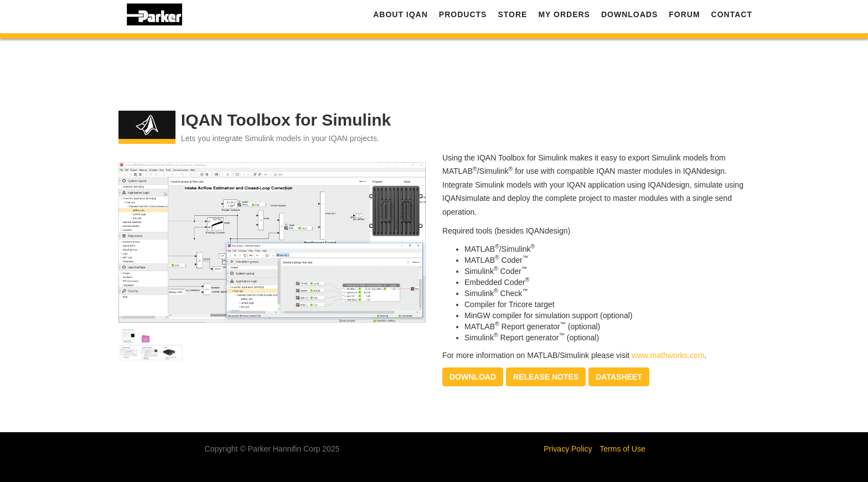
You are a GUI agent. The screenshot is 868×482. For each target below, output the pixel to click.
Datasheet (619, 377)
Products (463, 17)
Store (512, 17)
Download (473, 377)
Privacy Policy (568, 449)
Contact (732, 17)
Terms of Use (622, 449)
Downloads (629, 17)
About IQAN (401, 17)
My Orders (564, 17)
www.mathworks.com (668, 355)
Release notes (546, 377)
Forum (684, 17)
